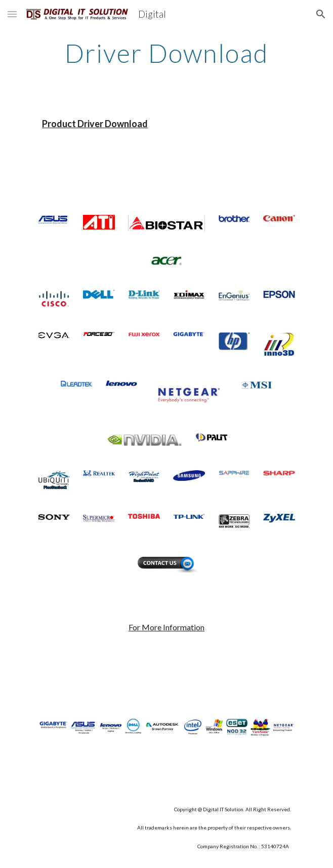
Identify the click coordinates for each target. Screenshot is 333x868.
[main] (166, 53)
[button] (12, 14)
